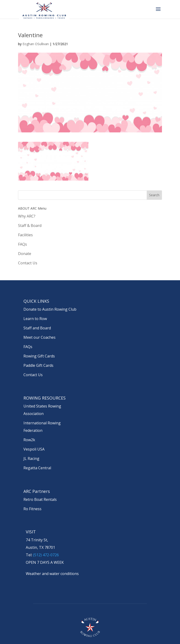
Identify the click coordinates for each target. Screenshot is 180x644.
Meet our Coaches (39, 337)
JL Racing (31, 458)
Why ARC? (27, 216)
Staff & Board (30, 226)
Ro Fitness (32, 509)
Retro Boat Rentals (40, 499)
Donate (25, 254)
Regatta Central (37, 468)
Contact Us (28, 263)
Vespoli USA (34, 449)
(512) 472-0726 (46, 555)
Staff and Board (37, 328)
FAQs (22, 244)
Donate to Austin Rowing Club (50, 309)
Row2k (29, 440)
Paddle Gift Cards (38, 365)
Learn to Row (35, 319)
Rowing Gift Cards (39, 356)
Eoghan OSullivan (36, 44)
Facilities (25, 235)
